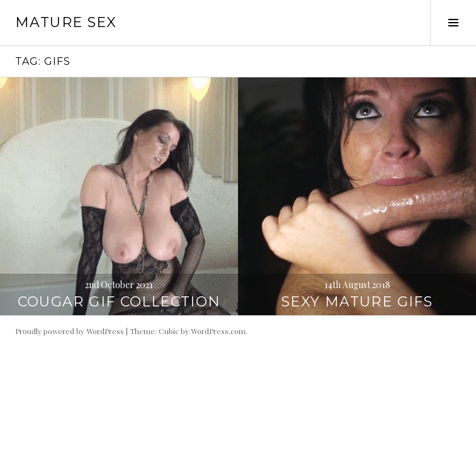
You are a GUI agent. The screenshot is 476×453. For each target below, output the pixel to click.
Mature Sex (66, 22)
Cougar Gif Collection (119, 302)
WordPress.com (218, 331)
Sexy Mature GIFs (357, 302)
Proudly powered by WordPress (70, 331)
